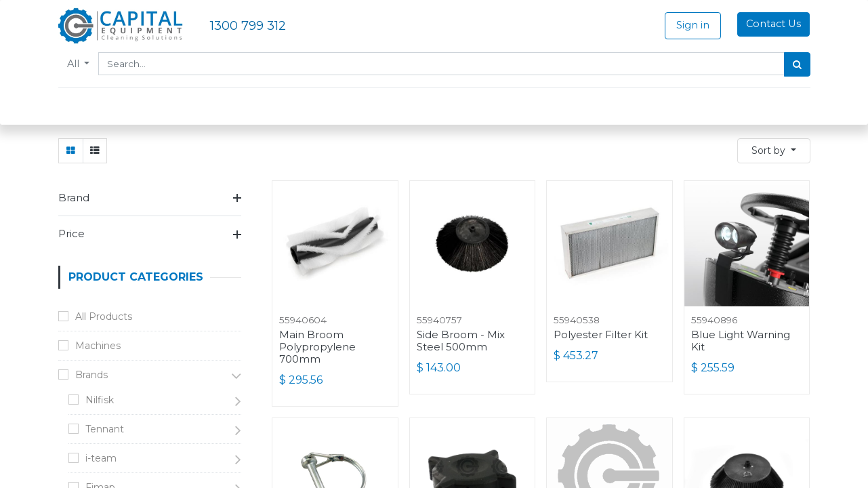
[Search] (797, 64)
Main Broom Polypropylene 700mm (317, 347)
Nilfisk (100, 400)
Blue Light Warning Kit (741, 341)
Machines (98, 346)
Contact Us (773, 24)
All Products (104, 317)
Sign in (693, 25)
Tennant (105, 429)
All (75, 64)
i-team (101, 458)
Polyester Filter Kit (601, 335)
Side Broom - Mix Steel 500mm (461, 341)
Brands (91, 375)
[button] (774, 151)
